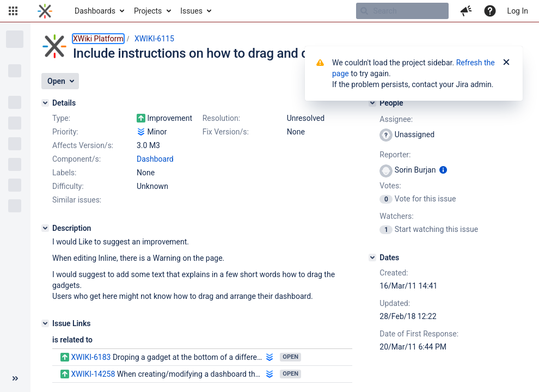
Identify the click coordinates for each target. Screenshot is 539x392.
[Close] (506, 63)
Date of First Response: (419, 334)
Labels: (64, 173)
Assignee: (396, 119)
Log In (518, 11)
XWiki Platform (98, 39)
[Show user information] (443, 170)
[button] (13, 11)
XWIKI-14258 (93, 374)
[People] (372, 103)
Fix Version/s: (226, 132)
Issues (191, 11)
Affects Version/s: (83, 145)
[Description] (45, 228)
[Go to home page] (45, 11)
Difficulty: (68, 186)
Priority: (65, 132)
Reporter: (395, 155)
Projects (148, 11)
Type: (61, 118)
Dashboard (155, 159)
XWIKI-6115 (154, 39)
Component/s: (76, 159)
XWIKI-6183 (91, 357)
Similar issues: (77, 200)
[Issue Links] (45, 323)
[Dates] (372, 258)
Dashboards (95, 11)
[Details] (45, 103)
